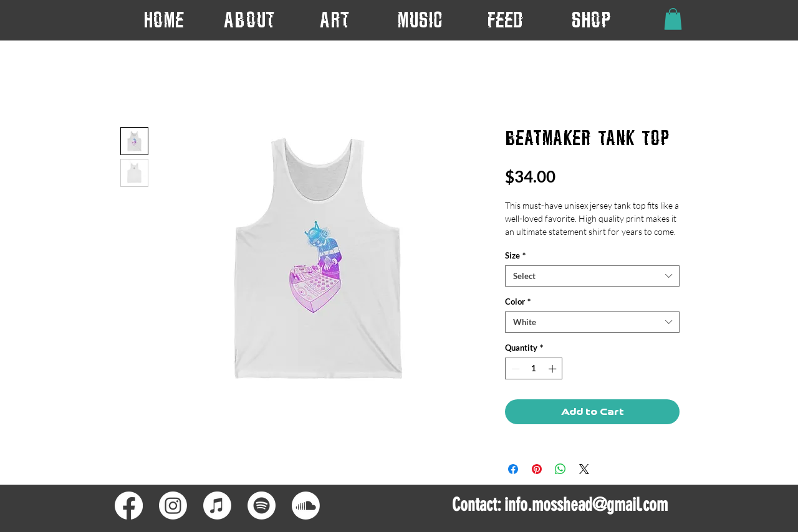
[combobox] (592, 276)
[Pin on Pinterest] (537, 469)
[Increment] (554, 369)
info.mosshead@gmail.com (586, 505)
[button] (334, 20)
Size (515, 255)
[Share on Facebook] (513, 469)
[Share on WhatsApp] (560, 469)
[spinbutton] (534, 369)
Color (518, 302)
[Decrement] (514, 369)
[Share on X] (584, 469)
